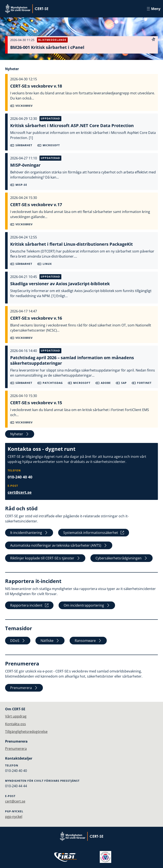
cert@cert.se (20, 492)
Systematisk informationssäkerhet (94, 533)
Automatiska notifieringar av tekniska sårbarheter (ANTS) (59, 545)
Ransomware (88, 641)
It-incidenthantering (29, 533)
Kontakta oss (15, 724)
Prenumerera (24, 688)
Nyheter (20, 434)
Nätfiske (50, 641)
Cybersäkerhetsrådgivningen (122, 558)
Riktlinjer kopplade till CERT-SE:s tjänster (45, 558)
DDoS (18, 641)
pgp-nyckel (14, 817)
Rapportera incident (29, 605)
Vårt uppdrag (16, 716)
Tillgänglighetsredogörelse (26, 732)
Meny (154, 9)
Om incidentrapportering (87, 605)
